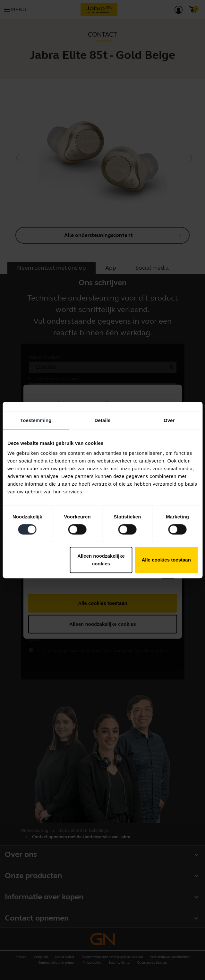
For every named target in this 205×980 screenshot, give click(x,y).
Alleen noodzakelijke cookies (101, 560)
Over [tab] (169, 420)
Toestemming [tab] (36, 420)
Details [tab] (103, 420)
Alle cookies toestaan (166, 560)
